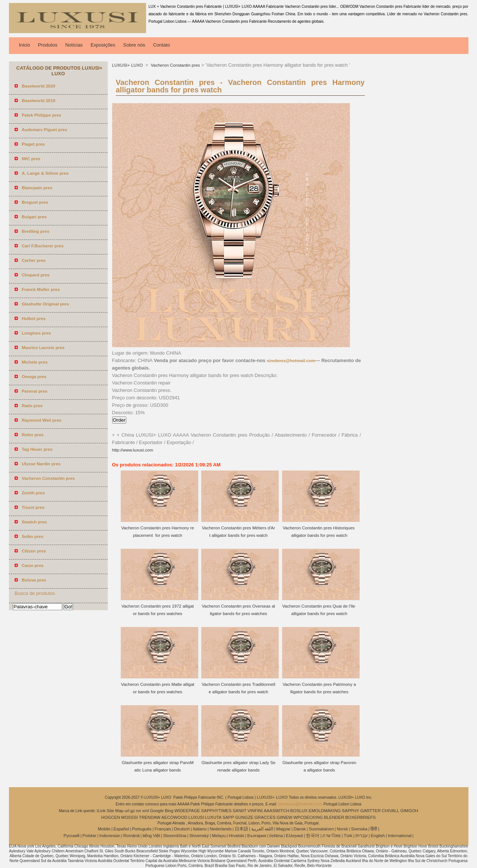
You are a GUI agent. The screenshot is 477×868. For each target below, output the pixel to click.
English (378, 836)
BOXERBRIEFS (360, 817)
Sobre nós (134, 45)
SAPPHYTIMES (217, 811)
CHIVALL (390, 811)
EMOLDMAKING (325, 811)
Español (121, 829)
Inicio (25, 45)
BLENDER (334, 817)
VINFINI (255, 811)
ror (139, 811)
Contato (162, 45)
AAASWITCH (277, 811)
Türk (348, 836)
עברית (362, 836)
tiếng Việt (151, 836)
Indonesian (110, 836)
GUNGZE (244, 817)
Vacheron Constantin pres (175, 65)
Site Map (115, 811)
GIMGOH (409, 811)
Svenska (359, 829)
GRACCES (265, 817)
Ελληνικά (294, 836)
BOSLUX (299, 811)
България (257, 836)
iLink (101, 811)
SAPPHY (350, 811)
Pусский (72, 836)
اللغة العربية (262, 829)
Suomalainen (321, 829)
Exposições (103, 45)
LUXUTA (213, 817)
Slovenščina (175, 836)
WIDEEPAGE (187, 811)
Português (142, 829)
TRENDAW (150, 817)
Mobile (104, 829)
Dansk (300, 829)
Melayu (219, 836)
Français (163, 829)
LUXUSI (196, 817)
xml (146, 811)
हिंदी (374, 829)
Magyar (283, 829)
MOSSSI (129, 817)
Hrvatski (237, 836)
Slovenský (199, 836)
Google (157, 811)
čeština (276, 836)
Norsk (342, 829)
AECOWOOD (174, 817)
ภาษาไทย (331, 836)
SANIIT (239, 811)
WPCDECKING (308, 817)
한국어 (313, 836)
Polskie (89, 836)
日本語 (241, 829)
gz (133, 811)
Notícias (74, 45)
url (127, 811)
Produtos (48, 45)
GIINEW (284, 817)
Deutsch (182, 829)
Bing (169, 811)
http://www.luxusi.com (133, 450)
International (400, 836)
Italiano (200, 829)
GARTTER (371, 811)
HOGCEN (111, 817)
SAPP (228, 817)
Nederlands (221, 829)
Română (131, 836)
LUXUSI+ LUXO (128, 65)
